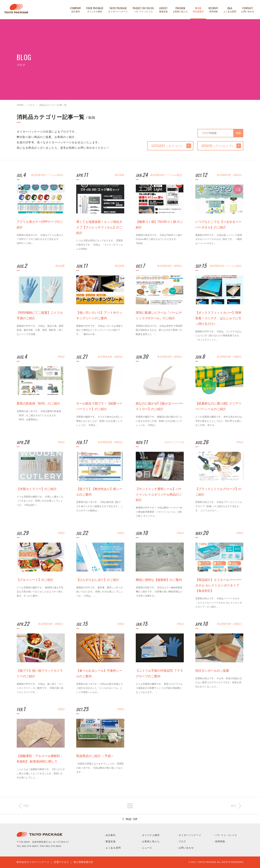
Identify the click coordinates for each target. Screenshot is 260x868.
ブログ (31, 105)
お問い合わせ (186, 848)
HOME (20, 105)
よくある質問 (113, 848)
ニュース (147, 848)
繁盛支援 (111, 841)
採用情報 (220, 841)
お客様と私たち (151, 841)
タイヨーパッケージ (190, 835)
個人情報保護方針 (84, 862)
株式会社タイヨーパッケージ (33, 862)
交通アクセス (62, 862)
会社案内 (111, 835)
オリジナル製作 (151, 835)
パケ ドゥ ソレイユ (226, 835)
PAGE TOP (132, 819)
